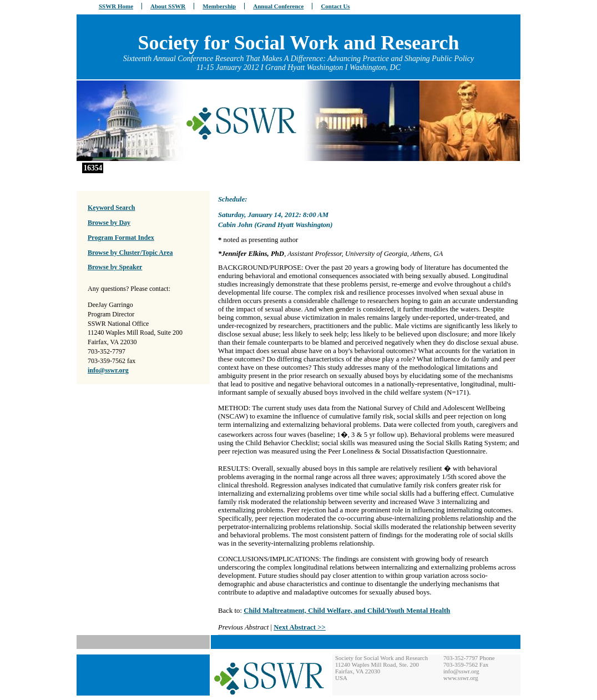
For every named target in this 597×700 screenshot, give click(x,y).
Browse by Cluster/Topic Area (130, 253)
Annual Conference (278, 6)
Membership (219, 6)
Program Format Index (121, 238)
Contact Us (335, 6)
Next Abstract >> (299, 627)
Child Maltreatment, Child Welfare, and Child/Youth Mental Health (347, 611)
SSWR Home (116, 6)
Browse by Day (109, 223)
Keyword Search (111, 208)
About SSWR (168, 6)
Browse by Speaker (115, 267)
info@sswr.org (108, 370)
